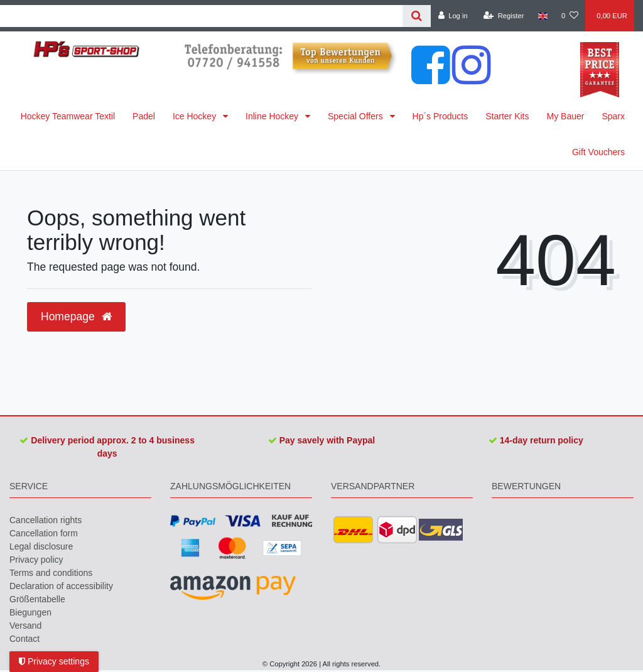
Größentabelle (37, 599)
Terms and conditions (51, 573)
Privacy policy (36, 560)
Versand (25, 626)
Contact (24, 639)
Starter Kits (507, 116)
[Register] (504, 16)
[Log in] (452, 16)
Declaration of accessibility (61, 586)
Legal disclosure (41, 546)
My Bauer (566, 116)
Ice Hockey (196, 116)
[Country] (543, 16)
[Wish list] (570, 16)
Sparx (613, 116)
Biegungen (30, 612)
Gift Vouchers (598, 152)
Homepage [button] (76, 317)
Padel (144, 116)
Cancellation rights (46, 520)
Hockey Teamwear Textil (68, 116)
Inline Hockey (273, 116)
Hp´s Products (440, 116)
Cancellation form (44, 533)
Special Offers (357, 116)
